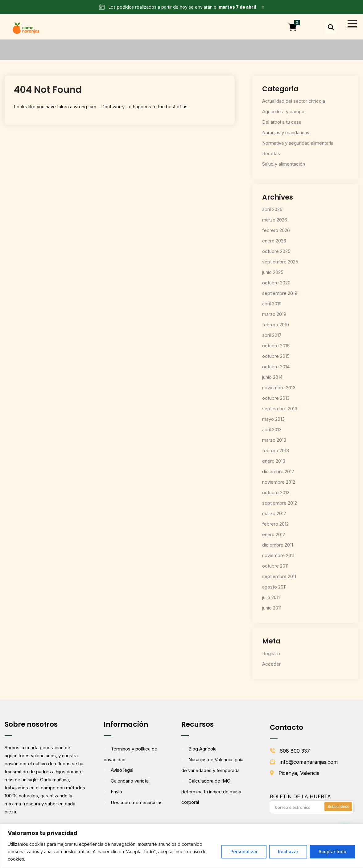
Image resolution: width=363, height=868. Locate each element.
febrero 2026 (276, 230)
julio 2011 (271, 597)
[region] (181, 846)
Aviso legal (122, 770)
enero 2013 (274, 461)
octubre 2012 (276, 492)
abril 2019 (272, 304)
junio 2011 (272, 608)
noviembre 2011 (278, 555)
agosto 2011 (274, 587)
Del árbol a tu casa (282, 122)
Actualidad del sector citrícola (294, 101)
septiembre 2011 (279, 576)
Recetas (271, 153)
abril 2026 (272, 209)
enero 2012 (274, 534)
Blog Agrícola (202, 749)
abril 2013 (272, 430)
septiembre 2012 (280, 503)
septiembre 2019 (280, 293)
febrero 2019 (276, 325)
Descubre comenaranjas (137, 802)
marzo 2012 (274, 513)
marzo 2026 (275, 220)
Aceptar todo (332, 851)
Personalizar (244, 851)
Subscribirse (338, 806)
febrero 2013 (276, 451)
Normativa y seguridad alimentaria (298, 143)
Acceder (271, 664)
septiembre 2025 (280, 262)
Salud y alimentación (284, 164)
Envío (116, 792)
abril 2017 (272, 335)
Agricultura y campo (283, 112)
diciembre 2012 (278, 471)
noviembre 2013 (279, 388)
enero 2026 (274, 241)
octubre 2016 (276, 346)
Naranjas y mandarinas (286, 132)
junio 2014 (272, 377)
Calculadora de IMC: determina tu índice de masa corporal (211, 792)
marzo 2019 (274, 314)
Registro (271, 653)
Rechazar (288, 851)
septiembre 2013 (280, 409)
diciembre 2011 (278, 545)
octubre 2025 (276, 251)
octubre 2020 (276, 283)
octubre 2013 (276, 398)
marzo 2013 (274, 440)
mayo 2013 (273, 419)
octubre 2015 (276, 356)
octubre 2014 (276, 367)
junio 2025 (273, 272)
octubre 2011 (275, 566)
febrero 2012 (275, 524)
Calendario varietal (130, 781)
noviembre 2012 (279, 482)
